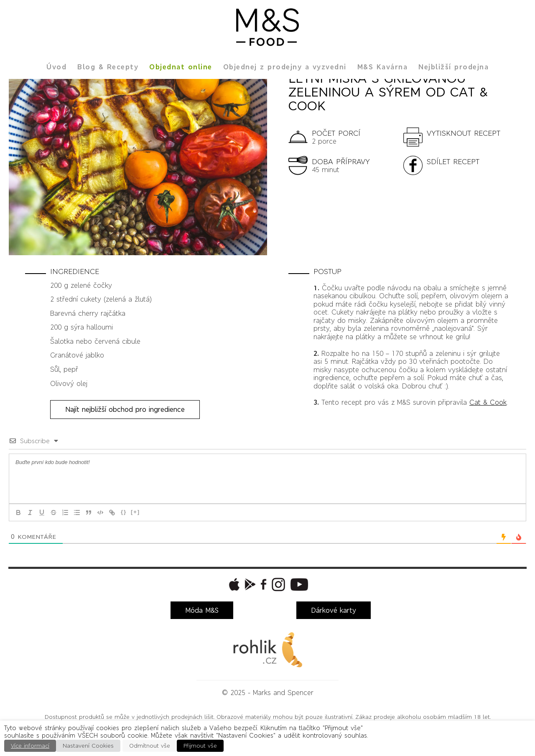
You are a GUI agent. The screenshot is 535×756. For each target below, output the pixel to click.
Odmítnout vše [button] (150, 746)
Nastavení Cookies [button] (88, 746)
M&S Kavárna (383, 67)
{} (124, 512)
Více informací (30, 746)
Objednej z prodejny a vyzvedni (285, 67)
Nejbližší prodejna (453, 67)
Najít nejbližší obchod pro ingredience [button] (125, 409)
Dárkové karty (334, 610)
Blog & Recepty (108, 67)
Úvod (56, 67)
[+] (135, 512)
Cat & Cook (488, 402)
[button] (457, 136)
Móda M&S (202, 610)
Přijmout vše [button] (200, 746)
